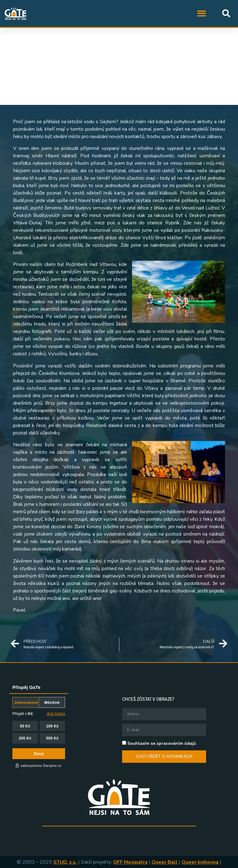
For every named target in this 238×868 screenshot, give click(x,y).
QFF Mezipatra (130, 862)
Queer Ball (165, 862)
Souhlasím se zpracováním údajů (162, 743)
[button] (202, 13)
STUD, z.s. (65, 862)
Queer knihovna (200, 862)
